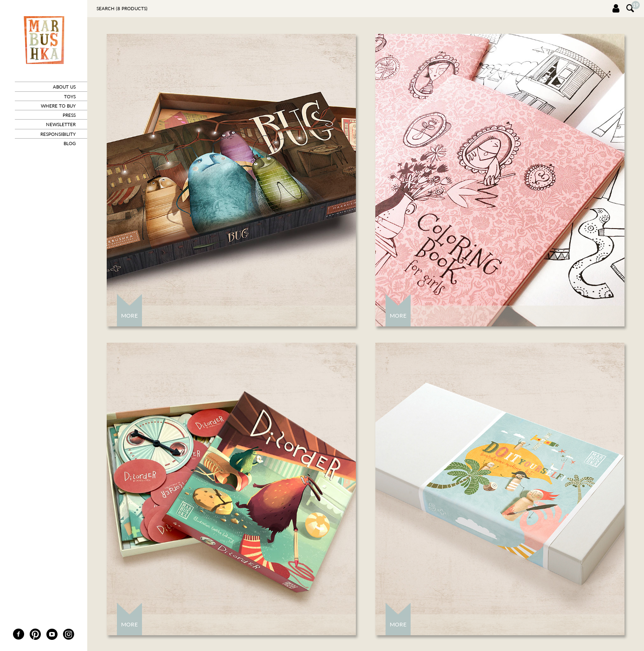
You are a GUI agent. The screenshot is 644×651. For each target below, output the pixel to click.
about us (64, 87)
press (69, 115)
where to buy (58, 106)
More (129, 316)
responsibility (58, 134)
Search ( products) (122, 8)
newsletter (61, 124)
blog (70, 143)
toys (70, 96)
